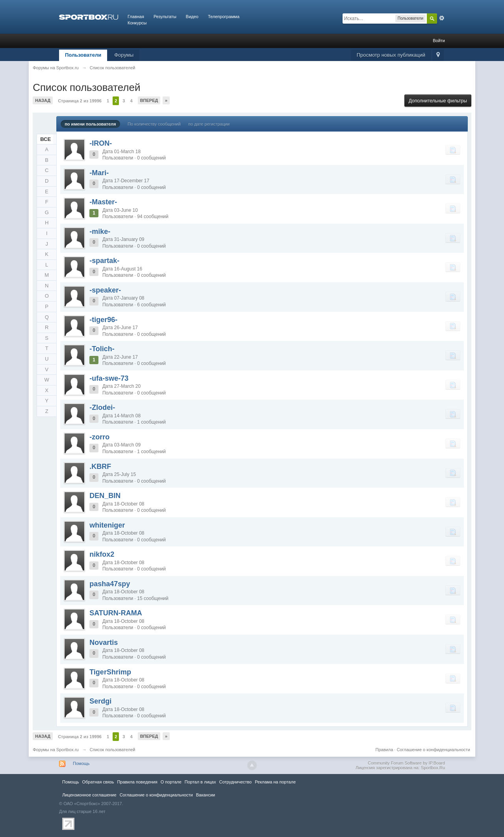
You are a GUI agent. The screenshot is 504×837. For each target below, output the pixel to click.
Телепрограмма (224, 17)
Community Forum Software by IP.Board (406, 763)
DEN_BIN (105, 496)
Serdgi (100, 701)
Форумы (124, 55)
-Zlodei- (102, 407)
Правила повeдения (137, 782)
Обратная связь (98, 782)
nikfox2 (102, 554)
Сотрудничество (235, 782)
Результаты (165, 17)
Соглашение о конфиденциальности (433, 750)
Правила (384, 750)
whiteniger (107, 525)
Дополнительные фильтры (438, 101)
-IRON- (101, 143)
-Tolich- (102, 349)
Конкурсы (137, 23)
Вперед (149, 100)
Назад (43, 100)
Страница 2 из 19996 (80, 101)
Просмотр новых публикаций (391, 55)
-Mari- (99, 173)
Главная (136, 17)
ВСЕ (45, 139)
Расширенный (442, 18)
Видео (192, 17)
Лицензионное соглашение (89, 795)
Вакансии (206, 795)
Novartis (104, 643)
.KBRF (100, 467)
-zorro (99, 437)
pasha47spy (110, 584)
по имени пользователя (90, 124)
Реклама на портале (275, 782)
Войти (439, 41)
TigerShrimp (110, 672)
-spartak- (104, 261)
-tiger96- (103, 320)
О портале (171, 782)
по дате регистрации (209, 124)
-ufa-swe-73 (109, 378)
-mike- (100, 231)
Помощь (81, 763)
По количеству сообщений (154, 124)
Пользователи (83, 55)
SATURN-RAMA (116, 613)
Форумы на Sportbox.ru (56, 750)
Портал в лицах (200, 782)
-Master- (103, 202)
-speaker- (105, 290)
